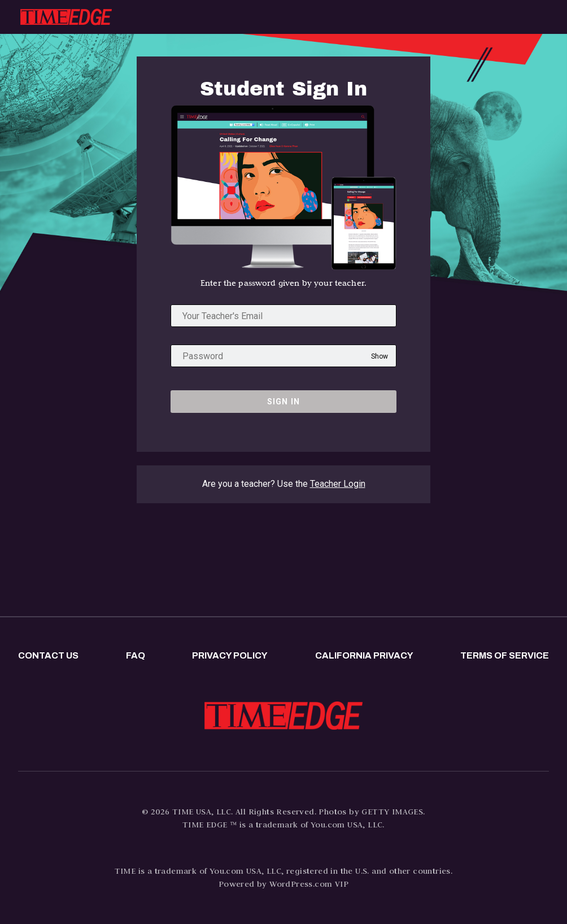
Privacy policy (230, 655)
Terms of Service (505, 655)
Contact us (48, 655)
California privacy (364, 655)
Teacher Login (338, 484)
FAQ (136, 655)
